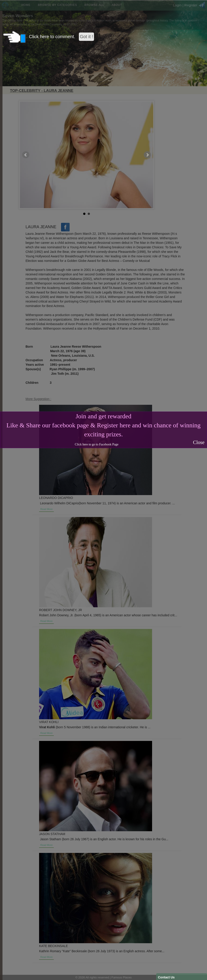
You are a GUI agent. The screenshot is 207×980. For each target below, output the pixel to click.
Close (199, 442)
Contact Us (166, 977)
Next (147, 155)
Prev (26, 155)
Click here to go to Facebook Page (97, 444)
